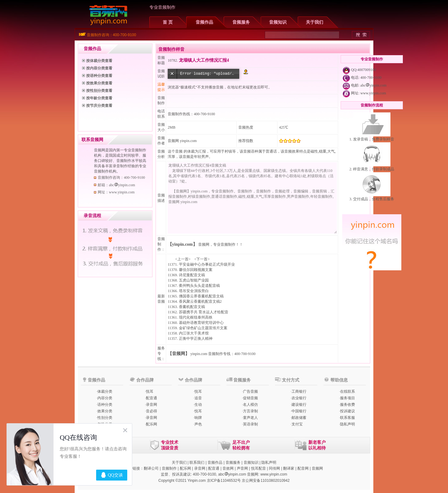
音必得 (152, 411)
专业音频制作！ (226, 244)
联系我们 (197, 462)
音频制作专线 (219, 354)
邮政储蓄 (299, 418)
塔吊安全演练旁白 (194, 291)
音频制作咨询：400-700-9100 (112, 35)
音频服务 (241, 22)
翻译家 (289, 468)
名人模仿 (250, 405)
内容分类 (105, 398)
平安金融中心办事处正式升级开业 (207, 264)
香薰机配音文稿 (192, 307)
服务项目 (348, 398)
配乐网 (152, 424)
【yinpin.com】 (182, 244)
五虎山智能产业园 (194, 280)
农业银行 (299, 398)
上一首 (183, 259)
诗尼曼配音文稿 (192, 275)
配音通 (152, 398)
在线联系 (348, 391)
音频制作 (169, 468)
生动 (198, 405)
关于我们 (315, 22)
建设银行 (299, 405)
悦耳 (150, 391)
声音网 (242, 468)
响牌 (198, 418)
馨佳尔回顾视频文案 (196, 270)
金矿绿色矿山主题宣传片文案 (203, 328)
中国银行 (299, 411)
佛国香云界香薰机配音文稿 (201, 296)
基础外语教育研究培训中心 (201, 323)
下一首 (202, 259)
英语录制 (250, 424)
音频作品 (204, 22)
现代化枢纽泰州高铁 (196, 317)
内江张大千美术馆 (194, 333)
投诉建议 (348, 411)
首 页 (168, 22)
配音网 (303, 468)
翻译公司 (151, 468)
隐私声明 (348, 424)
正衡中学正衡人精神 (196, 339)
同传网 (274, 468)
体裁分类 (105, 391)
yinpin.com (199, 354)
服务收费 (348, 405)
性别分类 (105, 418)
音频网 (173, 141)
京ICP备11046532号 (224, 481)
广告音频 (250, 391)
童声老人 (250, 418)
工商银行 (299, 391)
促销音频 (250, 398)
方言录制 (250, 411)
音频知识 (278, 22)
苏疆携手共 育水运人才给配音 (204, 312)
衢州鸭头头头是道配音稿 (199, 286)
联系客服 (348, 418)
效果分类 (105, 411)
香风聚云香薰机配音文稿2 (200, 301)
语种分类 (105, 405)
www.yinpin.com (373, 93)
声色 (198, 424)
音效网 (228, 468)
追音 (198, 398)
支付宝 (297, 424)
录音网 (152, 405)
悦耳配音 (259, 468)
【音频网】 (179, 354)
